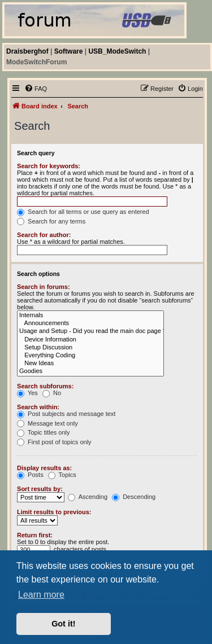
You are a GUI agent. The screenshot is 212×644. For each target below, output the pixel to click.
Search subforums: (45, 386)
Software (69, 51)
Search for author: (44, 235)
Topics (62, 475)
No (52, 393)
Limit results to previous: (54, 512)
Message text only (47, 423)
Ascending (88, 497)
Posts (30, 475)
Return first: (35, 535)
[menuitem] (36, 89)
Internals (90, 316)
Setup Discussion (90, 348)
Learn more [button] (41, 595)
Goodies (90, 371)
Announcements (90, 323)
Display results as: (44, 468)
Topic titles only (43, 432)
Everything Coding (90, 356)
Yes (27, 393)
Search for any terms (51, 221)
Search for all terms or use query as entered (83, 212)
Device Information (90, 340)
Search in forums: (44, 287)
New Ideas (90, 363)
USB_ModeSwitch (117, 51)
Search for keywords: (49, 166)
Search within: (38, 407)
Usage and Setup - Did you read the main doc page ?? (90, 331)
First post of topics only (54, 442)
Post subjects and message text (66, 414)
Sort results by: (40, 489)
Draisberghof (27, 51)
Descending (134, 497)
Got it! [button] (63, 624)
